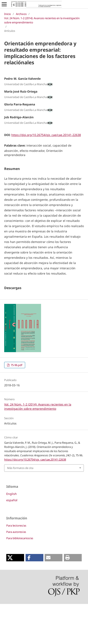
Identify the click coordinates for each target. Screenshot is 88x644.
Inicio (8, 14)
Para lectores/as (16, 566)
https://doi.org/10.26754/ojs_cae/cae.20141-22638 (46, 135)
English (12, 534)
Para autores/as (16, 572)
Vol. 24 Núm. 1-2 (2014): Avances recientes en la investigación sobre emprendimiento (42, 20)
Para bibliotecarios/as (20, 578)
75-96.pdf (16, 405)
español (12, 540)
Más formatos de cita (20, 508)
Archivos (21, 14)
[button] (15, 598)
